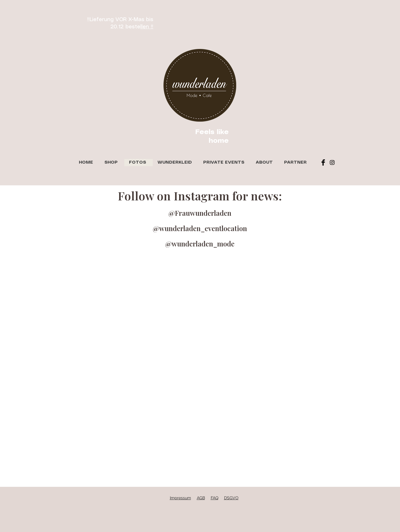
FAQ (214, 498)
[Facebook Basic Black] (323, 162)
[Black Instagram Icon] (332, 162)
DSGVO (231, 498)
